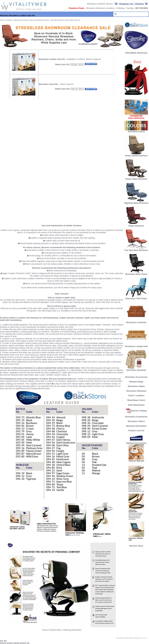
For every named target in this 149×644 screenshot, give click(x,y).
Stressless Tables (136, 386)
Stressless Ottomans (136, 391)
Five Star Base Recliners (136, 249)
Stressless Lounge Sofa (136, 345)
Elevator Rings (136, 382)
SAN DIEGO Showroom (136, 53)
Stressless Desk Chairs (136, 273)
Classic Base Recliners (136, 178)
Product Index (55, 630)
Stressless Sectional (136, 369)
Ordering (120, 8)
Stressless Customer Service (100, 4)
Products (9, 20)
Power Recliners (136, 225)
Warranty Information (136, 426)
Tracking (130, 8)
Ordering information (72, 630)
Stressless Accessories (136, 377)
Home (2, 20)
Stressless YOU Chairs (136, 298)
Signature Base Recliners (136, 202)
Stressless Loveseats (136, 321)
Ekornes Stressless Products (39, 20)
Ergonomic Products (21, 20)
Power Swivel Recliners (136, 156)
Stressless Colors (136, 132)
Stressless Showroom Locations (100, 8)
